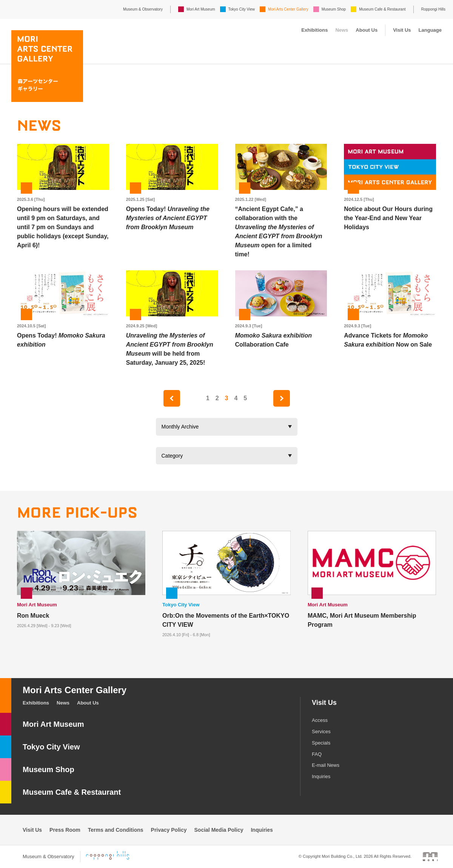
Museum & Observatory (143, 9)
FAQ (317, 754)
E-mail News (326, 765)
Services (321, 732)
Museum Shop (334, 9)
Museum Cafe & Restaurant (382, 9)
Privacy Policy (169, 830)
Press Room (65, 830)
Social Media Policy (219, 830)
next (282, 398)
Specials (321, 743)
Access (320, 720)
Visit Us (402, 30)
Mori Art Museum (201, 9)
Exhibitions (314, 30)
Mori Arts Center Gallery (288, 9)
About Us (367, 30)
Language (430, 30)
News (342, 30)
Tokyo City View (242, 9)
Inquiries (321, 776)
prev (172, 398)
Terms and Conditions (116, 830)
